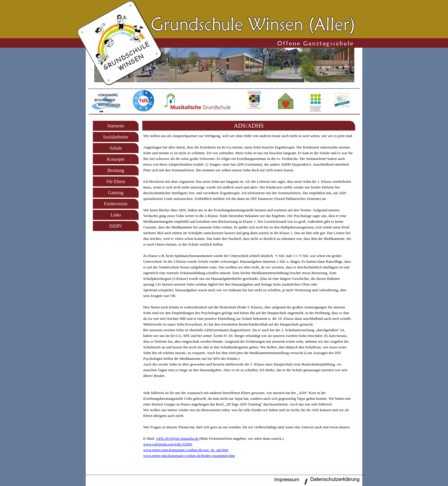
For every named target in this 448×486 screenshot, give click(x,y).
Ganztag (116, 193)
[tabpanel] (249, 126)
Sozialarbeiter (116, 137)
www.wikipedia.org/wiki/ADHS (168, 444)
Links (116, 215)
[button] (178, 438)
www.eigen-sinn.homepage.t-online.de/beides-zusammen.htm (189, 456)
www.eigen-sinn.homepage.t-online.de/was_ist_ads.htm (186, 450)
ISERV (116, 226)
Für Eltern (116, 181)
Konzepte (116, 159)
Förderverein (116, 204)
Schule (116, 148)
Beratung (116, 170)
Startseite (116, 126)
